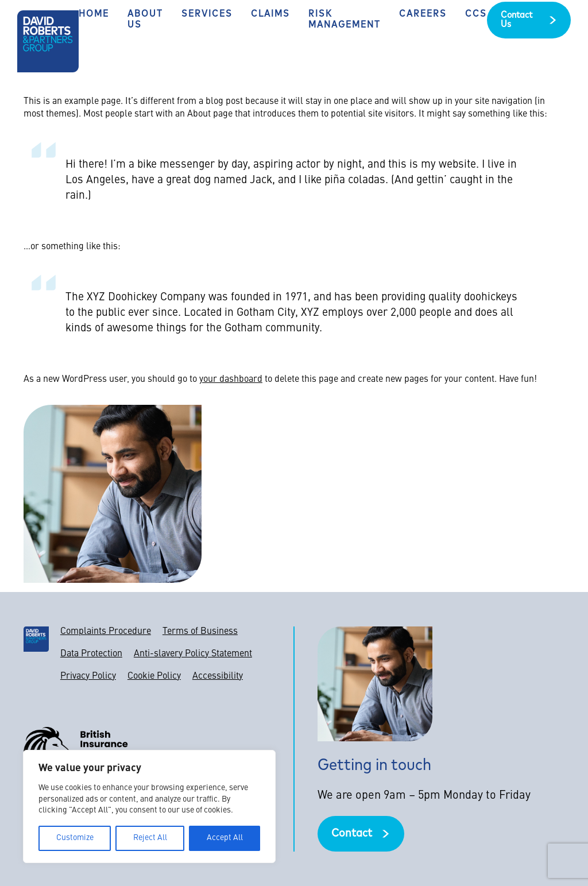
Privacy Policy (88, 676)
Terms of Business (200, 632)
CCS (476, 14)
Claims (270, 14)
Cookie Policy (154, 676)
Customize (75, 838)
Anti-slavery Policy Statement (193, 654)
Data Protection (91, 654)
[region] (149, 806)
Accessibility (218, 676)
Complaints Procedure (106, 632)
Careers (423, 14)
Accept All (225, 838)
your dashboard (231, 380)
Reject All (150, 838)
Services (207, 14)
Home (94, 14)
